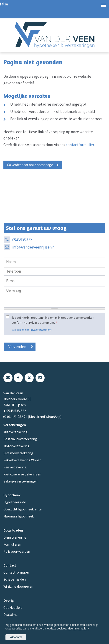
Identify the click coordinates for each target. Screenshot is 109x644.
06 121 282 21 (17, 417)
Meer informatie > (78, 629)
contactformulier (80, 145)
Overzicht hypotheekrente (23, 509)
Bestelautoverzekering (20, 439)
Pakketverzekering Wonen (22, 460)
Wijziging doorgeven (18, 586)
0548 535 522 (22, 240)
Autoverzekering (15, 432)
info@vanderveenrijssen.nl (34, 247)
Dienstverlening (15, 537)
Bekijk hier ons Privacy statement (32, 330)
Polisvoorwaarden (17, 551)
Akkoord (16, 637)
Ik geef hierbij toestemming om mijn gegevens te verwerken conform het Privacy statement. (53, 320)
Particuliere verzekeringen (22, 474)
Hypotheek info (15, 502)
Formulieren (12, 544)
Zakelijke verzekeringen (20, 481)
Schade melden (15, 579)
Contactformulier (16, 572)
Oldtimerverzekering (18, 453)
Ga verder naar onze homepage (30, 165)
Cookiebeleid (13, 608)
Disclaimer (11, 615)
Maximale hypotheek (19, 516)
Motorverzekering (16, 446)
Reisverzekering (15, 467)
